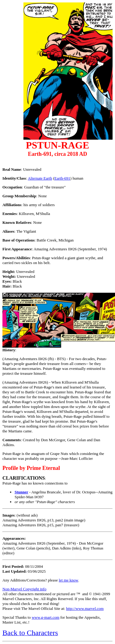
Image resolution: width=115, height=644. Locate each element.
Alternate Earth (40, 178)
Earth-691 (62, 178)
